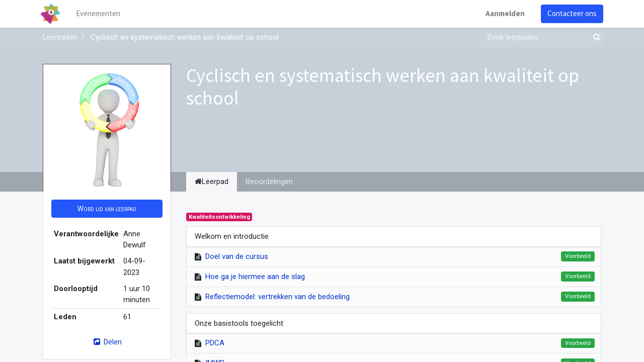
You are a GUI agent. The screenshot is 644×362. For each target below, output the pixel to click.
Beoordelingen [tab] (269, 182)
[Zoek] (595, 37)
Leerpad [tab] (212, 182)
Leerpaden (60, 37)
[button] (107, 209)
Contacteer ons (570, 13)
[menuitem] (101, 14)
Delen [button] (107, 342)
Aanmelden (503, 13)
